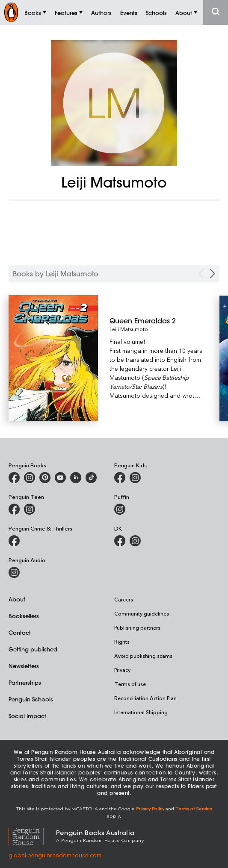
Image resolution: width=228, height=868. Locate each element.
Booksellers (24, 616)
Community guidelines (142, 613)
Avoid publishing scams (143, 656)
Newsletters (24, 666)
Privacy (122, 670)
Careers (124, 599)
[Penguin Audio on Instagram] (14, 572)
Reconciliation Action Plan (145, 698)
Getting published (33, 649)
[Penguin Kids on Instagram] (135, 478)
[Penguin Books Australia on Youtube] (60, 478)
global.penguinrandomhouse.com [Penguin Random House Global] (55, 855)
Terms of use (130, 684)
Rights (122, 642)
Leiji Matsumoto (129, 329)
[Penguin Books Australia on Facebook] (14, 478)
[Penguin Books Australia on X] (45, 478)
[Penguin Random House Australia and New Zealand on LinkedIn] (76, 478)
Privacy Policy (150, 808)
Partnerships (25, 682)
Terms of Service (194, 808)
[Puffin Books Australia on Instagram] (120, 509)
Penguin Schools (31, 699)
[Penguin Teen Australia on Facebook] (14, 509)
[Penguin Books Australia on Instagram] (30, 478)
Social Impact (27, 716)
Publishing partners (137, 628)
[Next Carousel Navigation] (213, 274)
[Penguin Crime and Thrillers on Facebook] (14, 541)
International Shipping (141, 712)
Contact (20, 632)
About (17, 599)
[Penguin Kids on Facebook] (120, 478)
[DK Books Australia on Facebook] (120, 541)
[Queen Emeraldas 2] (156, 321)
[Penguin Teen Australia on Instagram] (30, 509)
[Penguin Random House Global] (32, 835)
